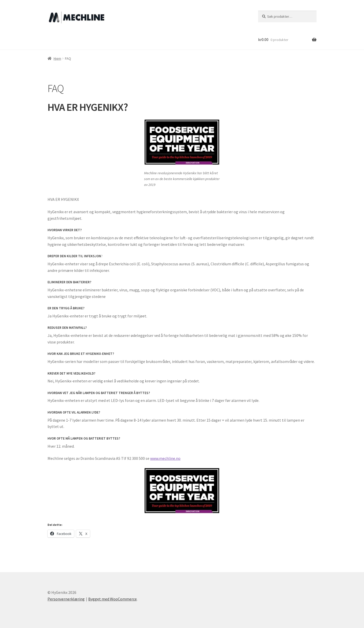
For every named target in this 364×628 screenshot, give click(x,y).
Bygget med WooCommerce (112, 599)
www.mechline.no (165, 458)
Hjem (57, 58)
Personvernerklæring (66, 599)
